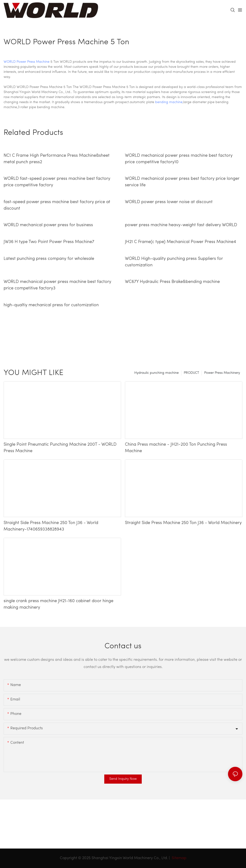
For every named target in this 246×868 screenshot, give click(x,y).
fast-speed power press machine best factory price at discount (57, 205)
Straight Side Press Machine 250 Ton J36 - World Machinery (183, 523)
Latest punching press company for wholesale (49, 259)
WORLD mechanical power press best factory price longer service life (182, 182)
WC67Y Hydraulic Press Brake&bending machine (172, 282)
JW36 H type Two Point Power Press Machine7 (49, 242)
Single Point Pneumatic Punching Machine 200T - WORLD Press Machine (60, 448)
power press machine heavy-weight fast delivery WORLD (181, 225)
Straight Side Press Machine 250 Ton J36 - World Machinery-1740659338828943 (51, 526)
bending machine (169, 102)
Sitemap (179, 858)
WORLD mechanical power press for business (48, 225)
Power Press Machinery (222, 373)
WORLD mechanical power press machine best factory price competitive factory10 (179, 159)
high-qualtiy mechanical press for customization (51, 305)
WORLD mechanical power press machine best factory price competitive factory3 (57, 285)
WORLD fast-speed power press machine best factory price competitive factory (57, 182)
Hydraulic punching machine (157, 373)
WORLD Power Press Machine (27, 62)
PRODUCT (191, 373)
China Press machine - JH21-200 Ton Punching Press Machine (176, 448)
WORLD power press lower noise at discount (169, 202)
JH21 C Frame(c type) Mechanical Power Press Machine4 (181, 242)
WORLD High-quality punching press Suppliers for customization (174, 262)
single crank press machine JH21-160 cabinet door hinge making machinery (58, 604)
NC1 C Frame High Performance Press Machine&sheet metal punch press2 (57, 159)
